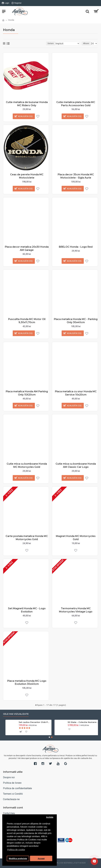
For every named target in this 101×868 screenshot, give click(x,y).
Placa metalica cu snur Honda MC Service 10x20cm (76, 393)
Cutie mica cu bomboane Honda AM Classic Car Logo (76, 465)
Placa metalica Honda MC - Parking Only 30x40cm (76, 321)
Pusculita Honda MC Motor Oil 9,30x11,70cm (27, 321)
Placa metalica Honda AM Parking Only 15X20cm (27, 393)
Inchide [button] (50, 817)
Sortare (51, 43)
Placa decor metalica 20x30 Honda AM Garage (27, 248)
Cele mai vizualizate (16, 714)
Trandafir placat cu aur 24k (31, 722)
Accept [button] (41, 859)
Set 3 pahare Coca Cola (78, 722)
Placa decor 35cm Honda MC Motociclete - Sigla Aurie (76, 176)
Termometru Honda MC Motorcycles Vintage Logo (76, 610)
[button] (49, 737)
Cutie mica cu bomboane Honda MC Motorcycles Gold (27, 465)
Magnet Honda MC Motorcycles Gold (76, 538)
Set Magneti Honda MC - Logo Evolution (27, 610)
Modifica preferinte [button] (18, 859)
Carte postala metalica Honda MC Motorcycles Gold (27, 538)
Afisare (86, 43)
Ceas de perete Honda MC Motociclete (27, 176)
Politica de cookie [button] (16, 850)
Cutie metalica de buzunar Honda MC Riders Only (27, 104)
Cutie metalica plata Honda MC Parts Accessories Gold (76, 104)
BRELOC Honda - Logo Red (76, 247)
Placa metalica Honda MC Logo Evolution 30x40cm (27, 682)
